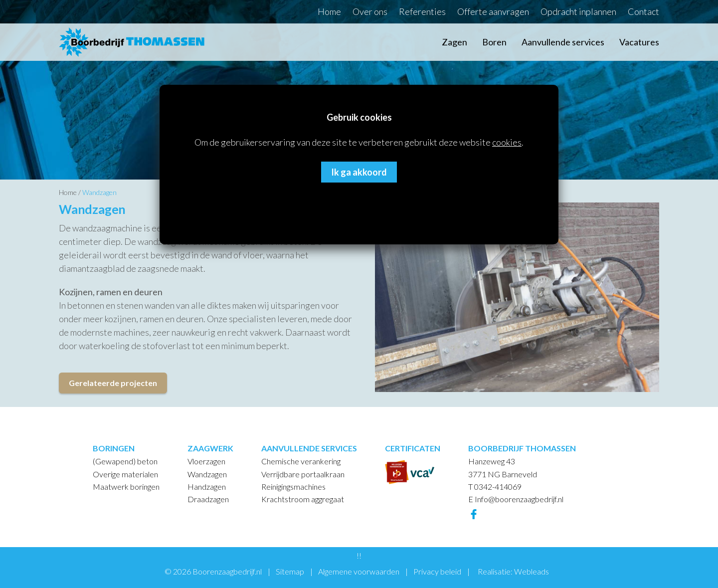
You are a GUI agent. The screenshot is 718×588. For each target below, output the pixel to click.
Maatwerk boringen (126, 487)
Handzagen (207, 487)
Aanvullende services (563, 42)
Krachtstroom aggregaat (303, 499)
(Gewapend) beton (125, 461)
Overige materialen (125, 474)
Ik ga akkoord (359, 172)
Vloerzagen (206, 461)
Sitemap (290, 571)
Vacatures (639, 42)
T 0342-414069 (495, 487)
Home (329, 11)
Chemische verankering (301, 461)
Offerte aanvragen (493, 11)
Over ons (370, 11)
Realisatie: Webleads (513, 571)
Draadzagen (208, 499)
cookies (507, 142)
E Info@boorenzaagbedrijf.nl (516, 499)
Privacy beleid (437, 571)
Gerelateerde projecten (113, 383)
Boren (494, 42)
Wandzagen (99, 192)
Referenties (422, 11)
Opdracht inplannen (578, 11)
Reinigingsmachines (293, 487)
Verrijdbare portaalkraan (303, 474)
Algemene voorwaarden (359, 571)
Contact (643, 11)
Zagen (454, 42)
